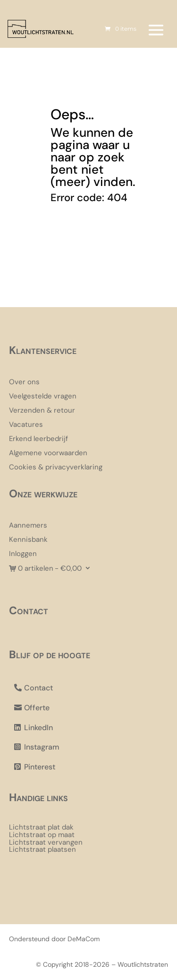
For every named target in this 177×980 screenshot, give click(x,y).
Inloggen (23, 554)
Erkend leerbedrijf (38, 439)
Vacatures (26, 425)
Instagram (42, 747)
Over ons (24, 383)
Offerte (37, 708)
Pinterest (40, 767)
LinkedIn (38, 728)
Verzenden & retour (42, 411)
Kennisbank (28, 540)
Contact (38, 688)
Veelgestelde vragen (43, 397)
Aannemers (28, 526)
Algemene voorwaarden (48, 454)
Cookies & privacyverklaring (56, 468)
